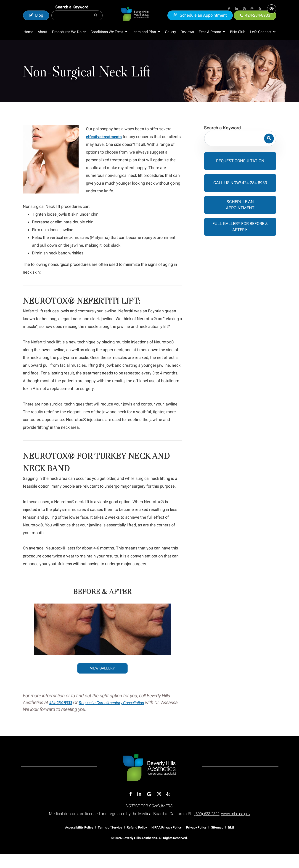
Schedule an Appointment (200, 22)
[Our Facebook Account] (229, 9)
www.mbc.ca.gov (237, 828)
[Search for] (77, 22)
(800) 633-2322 (206, 828)
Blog (36, 22)
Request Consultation (240, 175)
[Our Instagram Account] (252, 9)
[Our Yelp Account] (260, 9)
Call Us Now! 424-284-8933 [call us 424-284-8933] (240, 197)
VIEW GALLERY (102, 682)
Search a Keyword (72, 14)
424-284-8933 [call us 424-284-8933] (255, 22)
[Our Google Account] (244, 9)
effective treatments (105, 151)
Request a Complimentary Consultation (122, 717)
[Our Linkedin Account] (237, 9)
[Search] (96, 22)
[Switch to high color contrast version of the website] (272, 9)
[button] (69, 46)
